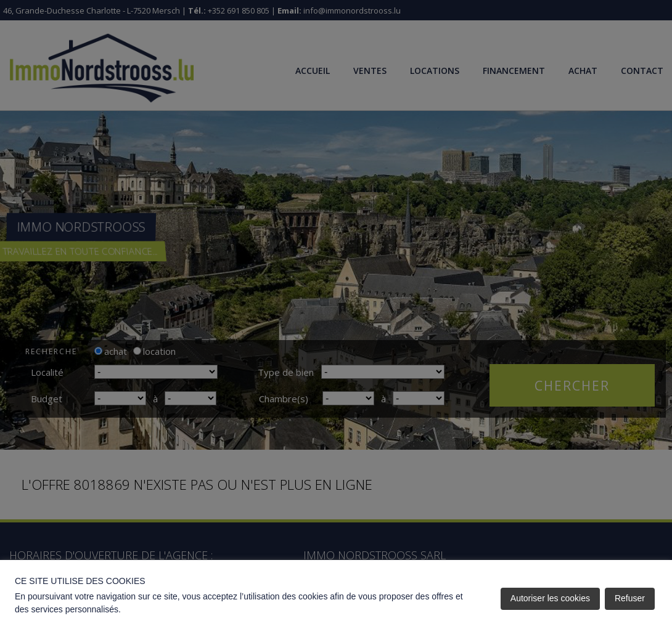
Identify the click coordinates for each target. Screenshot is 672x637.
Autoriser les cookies (550, 598)
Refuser (630, 598)
